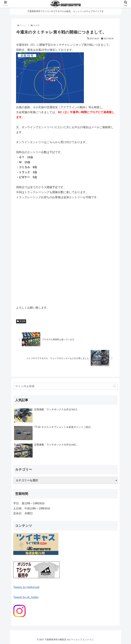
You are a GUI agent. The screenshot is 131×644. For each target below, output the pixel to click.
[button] (114, 386)
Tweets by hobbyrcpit (26, 587)
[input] (65, 386)
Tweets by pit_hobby (26, 597)
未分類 (21, 321)
